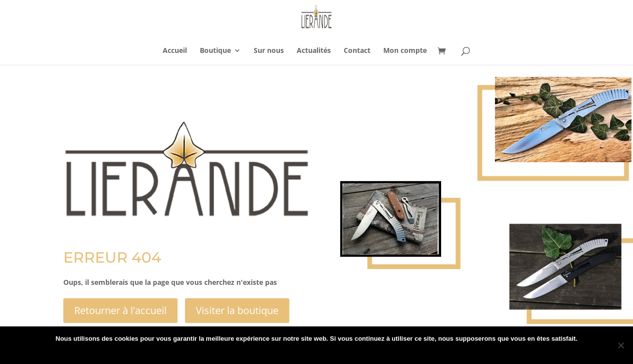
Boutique (215, 51)
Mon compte (405, 51)
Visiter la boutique (237, 310)
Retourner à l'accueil (120, 310)
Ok (276, 351)
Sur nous (269, 51)
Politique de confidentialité (326, 351)
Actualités (314, 51)
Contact (357, 51)
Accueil (175, 51)
